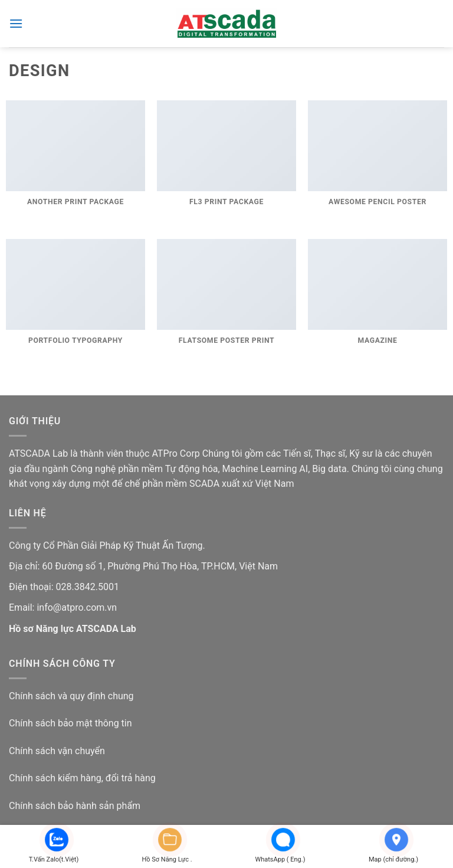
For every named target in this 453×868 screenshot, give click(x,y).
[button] (16, 23)
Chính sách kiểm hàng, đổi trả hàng (82, 778)
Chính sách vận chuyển (57, 751)
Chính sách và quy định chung (71, 696)
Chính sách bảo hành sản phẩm (75, 806)
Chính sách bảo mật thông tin (70, 723)
